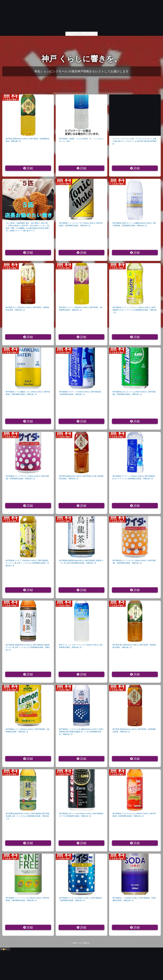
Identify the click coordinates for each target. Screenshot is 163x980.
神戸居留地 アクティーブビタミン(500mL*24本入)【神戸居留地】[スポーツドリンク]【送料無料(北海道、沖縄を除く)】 (134, 310)
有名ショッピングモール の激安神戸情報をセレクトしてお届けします (81, 71)
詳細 (28, 168)
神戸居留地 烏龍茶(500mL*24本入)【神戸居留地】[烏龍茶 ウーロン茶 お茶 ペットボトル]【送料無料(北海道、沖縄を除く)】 (28, 647)
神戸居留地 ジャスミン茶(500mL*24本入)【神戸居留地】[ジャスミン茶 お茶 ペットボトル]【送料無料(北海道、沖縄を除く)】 (27, 563)
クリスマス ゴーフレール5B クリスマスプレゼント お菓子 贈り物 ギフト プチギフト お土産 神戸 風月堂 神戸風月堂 (135, 141)
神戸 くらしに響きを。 (82, 59)
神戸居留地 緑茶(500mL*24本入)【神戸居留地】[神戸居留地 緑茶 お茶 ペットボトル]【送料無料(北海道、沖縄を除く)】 (28, 816)
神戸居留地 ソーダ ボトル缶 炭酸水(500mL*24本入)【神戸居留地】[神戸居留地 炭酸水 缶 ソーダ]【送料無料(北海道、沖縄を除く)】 (81, 732)
